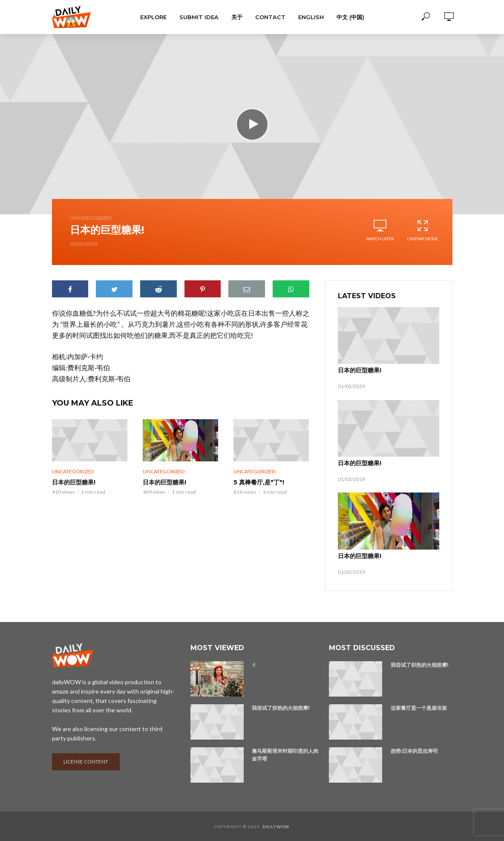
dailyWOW (276, 826)
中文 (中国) (350, 17)
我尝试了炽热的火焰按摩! (281, 707)
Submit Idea (199, 17)
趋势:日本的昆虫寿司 (414, 750)
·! (253, 664)
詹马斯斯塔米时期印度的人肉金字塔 (285, 754)
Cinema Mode (423, 230)
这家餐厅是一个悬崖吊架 (419, 707)
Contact (270, 17)
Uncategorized (91, 218)
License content (86, 761)
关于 (237, 17)
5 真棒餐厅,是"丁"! (259, 482)
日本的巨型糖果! (74, 482)
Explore (153, 17)
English (311, 17)
